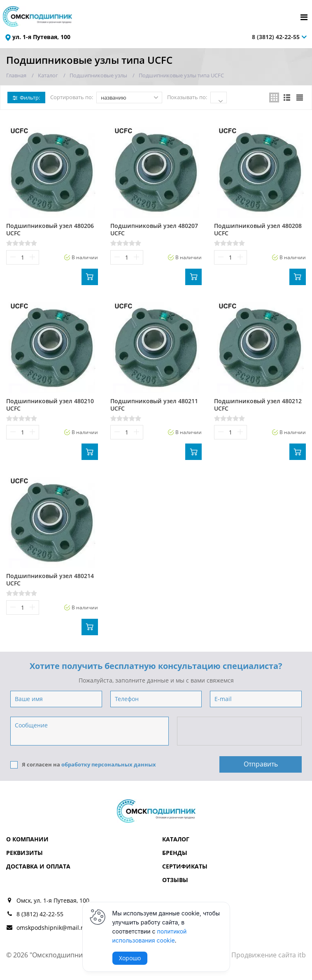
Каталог (176, 839)
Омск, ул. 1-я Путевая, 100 (53, 900)
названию (130, 98)
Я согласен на (83, 765)
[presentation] (240, 732)
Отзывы (175, 880)
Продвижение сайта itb (269, 955)
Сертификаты (185, 866)
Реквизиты (24, 853)
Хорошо (130, 958)
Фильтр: (26, 98)
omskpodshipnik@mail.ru (52, 928)
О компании (27, 839)
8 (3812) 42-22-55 (276, 37)
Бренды (175, 853)
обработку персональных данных (109, 764)
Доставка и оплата (38, 866)
